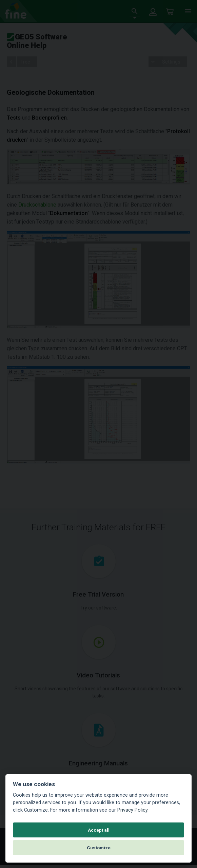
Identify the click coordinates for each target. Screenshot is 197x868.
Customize (99, 848)
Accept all (99, 830)
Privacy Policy (132, 810)
